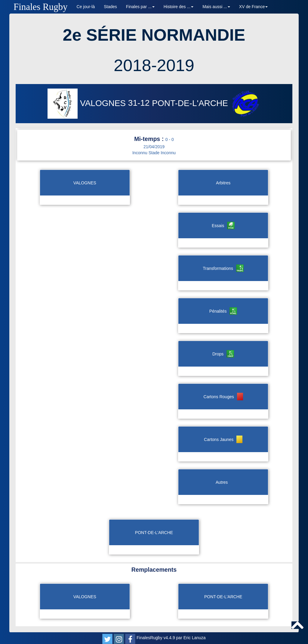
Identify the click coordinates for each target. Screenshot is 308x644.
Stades (110, 7)
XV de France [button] (254, 7)
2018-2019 (154, 65)
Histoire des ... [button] (179, 7)
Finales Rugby (41, 7)
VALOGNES (88, 103)
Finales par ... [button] (140, 7)
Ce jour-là (86, 7)
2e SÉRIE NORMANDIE (154, 35)
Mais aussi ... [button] (216, 7)
